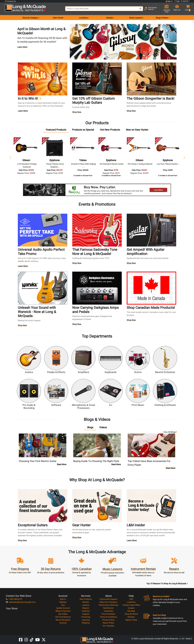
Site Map (131, 611)
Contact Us (10, 1)
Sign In (63, 599)
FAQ (131, 599)
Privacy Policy (108, 620)
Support (86, 614)
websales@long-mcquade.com (21, 602)
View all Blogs (170, 432)
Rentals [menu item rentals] (110, 18)
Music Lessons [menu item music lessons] (136, 18)
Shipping (86, 623)
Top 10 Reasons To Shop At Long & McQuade (167, 584)
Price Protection (108, 614)
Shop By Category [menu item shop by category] (30, 18)
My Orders (63, 614)
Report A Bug (131, 620)
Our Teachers (108, 626)
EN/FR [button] (184, 1)
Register (63, 602)
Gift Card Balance (63, 617)
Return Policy (108, 623)
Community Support (108, 599)
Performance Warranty (108, 605)
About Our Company (108, 602)
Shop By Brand (131, 614)
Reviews (131, 617)
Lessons (86, 605)
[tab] (56, 130)
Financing (86, 617)
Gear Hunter (58, 18)
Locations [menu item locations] (83, 18)
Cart (63, 605)
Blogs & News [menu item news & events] (162, 18)
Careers (131, 608)
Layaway (86, 620)
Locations (131, 602)
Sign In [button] (169, 1)
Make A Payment (63, 611)
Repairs (86, 608)
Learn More (22, 47)
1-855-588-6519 (14, 599)
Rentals (86, 602)
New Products (86, 599)
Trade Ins (86, 611)
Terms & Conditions (108, 617)
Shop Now (77, 113)
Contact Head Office (131, 605)
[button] (187, 9)
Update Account (63, 608)
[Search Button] (141, 9)
